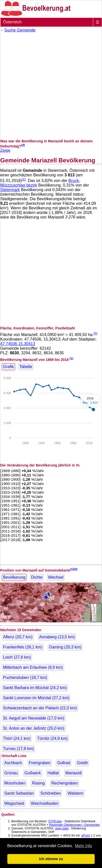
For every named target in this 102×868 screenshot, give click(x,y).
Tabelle (26, 367)
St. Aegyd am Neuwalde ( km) (34, 718)
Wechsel (56, 577)
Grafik (8, 367)
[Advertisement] (51, 86)
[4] (23, 145)
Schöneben (51, 793)
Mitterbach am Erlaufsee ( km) (33, 667)
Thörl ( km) (17, 738)
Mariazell (73, 773)
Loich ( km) (17, 657)
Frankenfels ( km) (23, 647)
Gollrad (64, 763)
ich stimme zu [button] (51, 859)
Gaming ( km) (65, 647)
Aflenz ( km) (18, 637)
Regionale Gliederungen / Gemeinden (74, 825)
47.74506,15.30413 (18, 344)
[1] (24, 179)
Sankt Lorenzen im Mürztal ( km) (36, 698)
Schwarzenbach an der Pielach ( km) (40, 708)
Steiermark (10, 190)
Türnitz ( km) (52, 738)
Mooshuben (15, 783)
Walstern (75, 793)
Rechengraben (65, 783)
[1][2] (74, 569)
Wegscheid (14, 803)
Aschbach (13, 763)
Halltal (53, 773)
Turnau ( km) (18, 749)
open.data (62, 828)
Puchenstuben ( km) (25, 678)
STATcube (55, 821)
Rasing (38, 783)
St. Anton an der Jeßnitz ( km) (34, 728)
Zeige (5, 150)
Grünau (11, 773)
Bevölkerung (14, 577)
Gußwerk (33, 773)
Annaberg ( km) (57, 637)
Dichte (37, 577)
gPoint (86, 836)
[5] (96, 333)
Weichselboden (45, 803)
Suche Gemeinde (20, 30)
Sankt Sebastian (19, 793)
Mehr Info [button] (84, 846)
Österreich (12, 22)
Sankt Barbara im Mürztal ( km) (35, 688)
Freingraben (40, 763)
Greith (82, 763)
